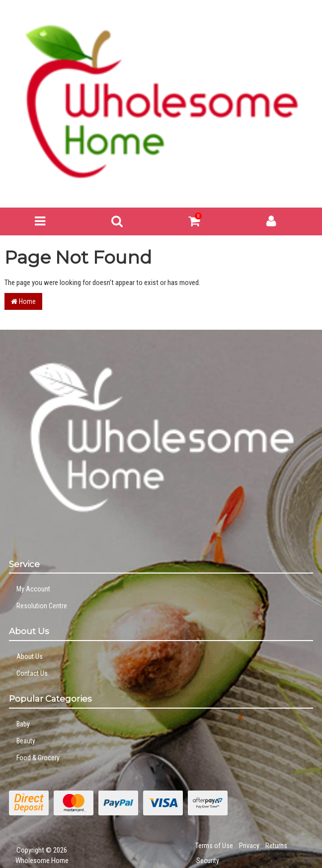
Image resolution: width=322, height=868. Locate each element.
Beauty (26, 741)
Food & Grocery (38, 758)
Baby (23, 724)
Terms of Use (214, 846)
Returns (276, 846)
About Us (30, 656)
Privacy (249, 846)
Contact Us (32, 673)
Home (23, 301)
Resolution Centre (42, 606)
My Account (33, 589)
